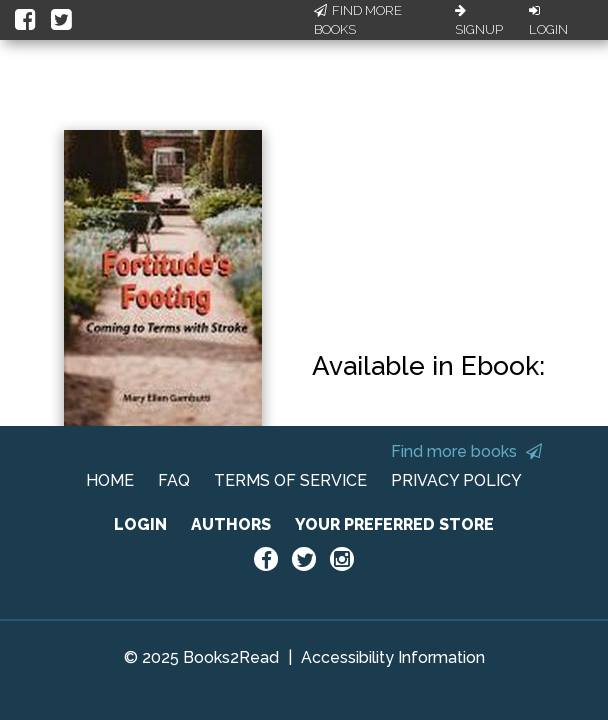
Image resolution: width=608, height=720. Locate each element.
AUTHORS (231, 524)
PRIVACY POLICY (456, 480)
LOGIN (140, 524)
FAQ (174, 480)
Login (548, 21)
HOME (110, 480)
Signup (479, 21)
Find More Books (358, 20)
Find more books (466, 451)
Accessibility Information (393, 657)
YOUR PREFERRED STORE (394, 524)
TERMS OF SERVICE (290, 480)
